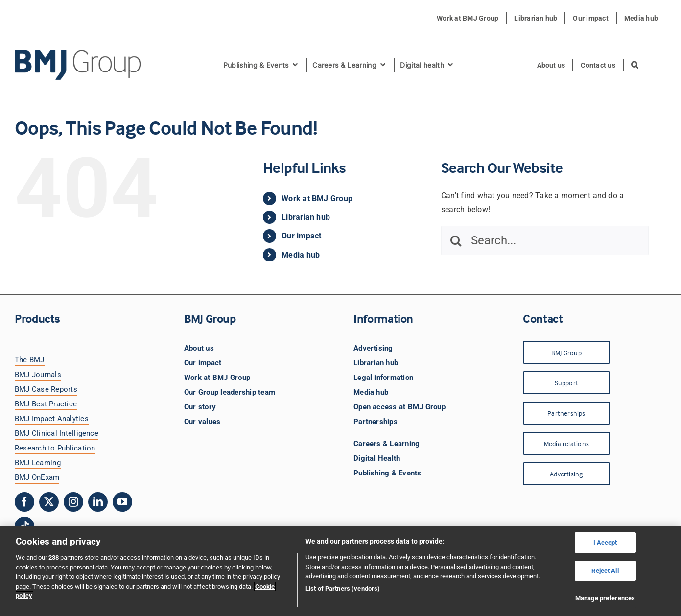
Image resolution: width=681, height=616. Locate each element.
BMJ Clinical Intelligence (57, 433)
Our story (200, 407)
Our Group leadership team (230, 392)
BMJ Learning (38, 463)
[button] (635, 65)
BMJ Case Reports (46, 389)
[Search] (456, 240)
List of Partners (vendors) (343, 588)
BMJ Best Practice (46, 404)
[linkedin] (98, 502)
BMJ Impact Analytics (52, 419)
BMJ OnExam (37, 477)
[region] (340, 571)
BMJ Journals (38, 375)
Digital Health (377, 458)
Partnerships (376, 422)
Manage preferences (605, 598)
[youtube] (122, 502)
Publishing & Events (387, 473)
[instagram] (73, 502)
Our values (202, 422)
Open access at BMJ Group (399, 407)
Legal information (383, 378)
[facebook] (24, 502)
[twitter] (49, 502)
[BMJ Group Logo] (78, 54)
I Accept (605, 542)
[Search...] (545, 240)
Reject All (605, 571)
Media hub (301, 255)
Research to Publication (55, 448)
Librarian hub (306, 217)
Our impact (301, 236)
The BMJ (30, 360)
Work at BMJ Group (317, 199)
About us (199, 348)
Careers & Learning (387, 444)
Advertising (373, 348)
